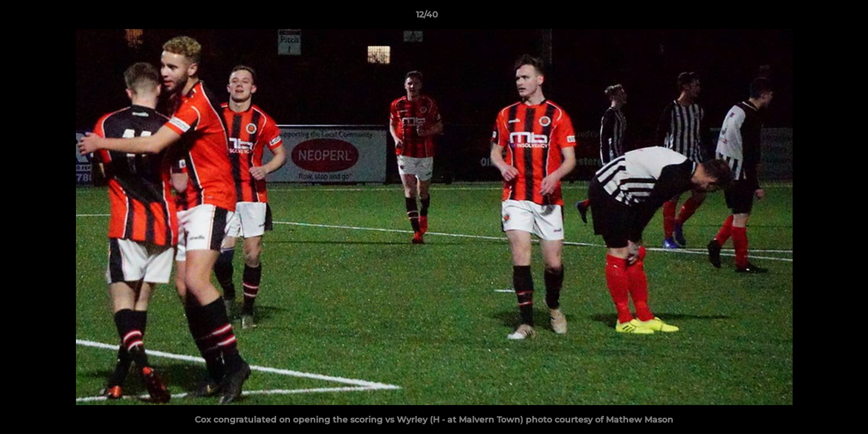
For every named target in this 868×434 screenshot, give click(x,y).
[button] (817, 17)
